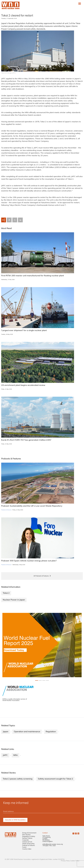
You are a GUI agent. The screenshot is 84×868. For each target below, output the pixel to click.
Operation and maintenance (27, 732)
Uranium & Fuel (27, 842)
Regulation (51, 732)
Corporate (25, 840)
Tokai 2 (6, 593)
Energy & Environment (29, 833)
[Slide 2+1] (44, 680)
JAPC (5, 755)
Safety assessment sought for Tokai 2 (55, 779)
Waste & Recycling (28, 844)
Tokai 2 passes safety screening (18, 779)
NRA (15, 755)
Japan (6, 732)
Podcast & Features (29, 846)
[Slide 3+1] (47, 680)
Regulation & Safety (29, 837)
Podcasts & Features (6, 510)
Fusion (24, 847)
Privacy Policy (65, 861)
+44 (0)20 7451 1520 (49, 846)
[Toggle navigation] (80, 4)
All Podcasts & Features (41, 576)
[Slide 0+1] (37, 680)
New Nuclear (26, 835)
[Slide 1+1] (40, 680)
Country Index (27, 849)
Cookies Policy (75, 861)
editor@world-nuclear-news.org (53, 844)
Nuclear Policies (27, 838)
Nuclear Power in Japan (14, 600)
